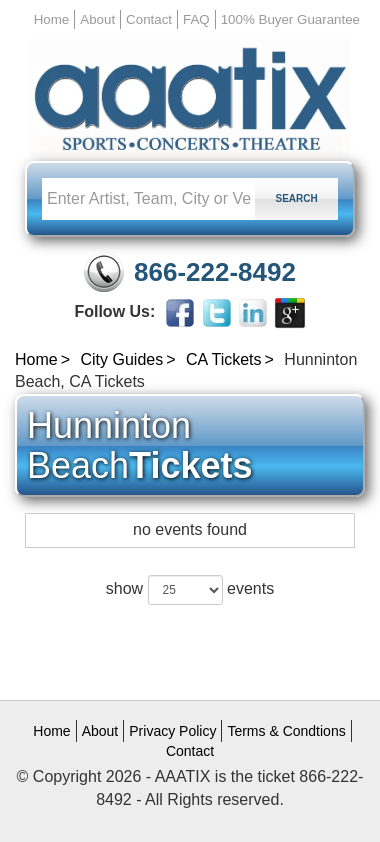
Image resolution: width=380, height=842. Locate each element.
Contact (149, 19)
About (97, 19)
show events (190, 590)
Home (52, 19)
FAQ (196, 19)
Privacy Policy (172, 731)
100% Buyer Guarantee (290, 19)
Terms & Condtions (286, 731)
